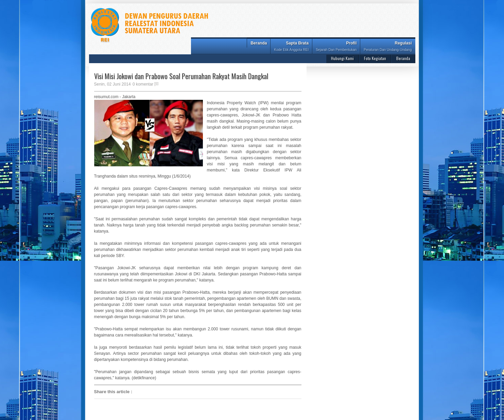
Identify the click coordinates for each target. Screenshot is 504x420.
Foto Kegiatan (375, 58)
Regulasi (388, 47)
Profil (336, 47)
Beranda (259, 43)
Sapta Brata (291, 47)
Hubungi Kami (342, 58)
